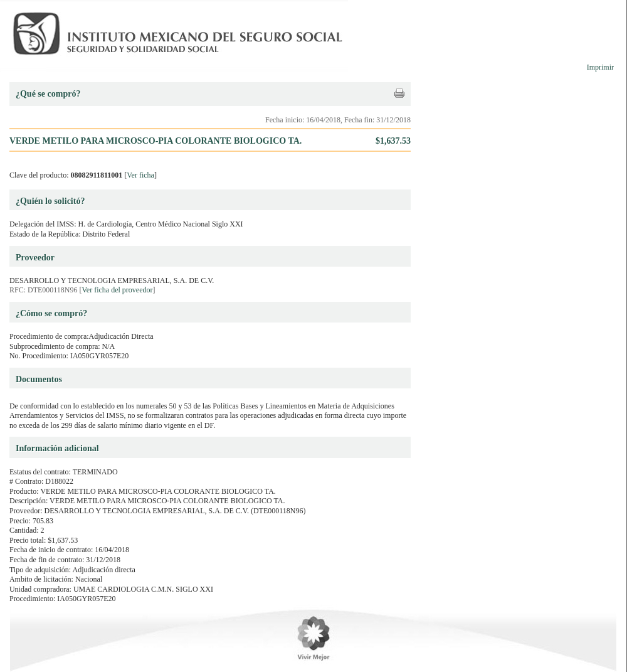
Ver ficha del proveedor (118, 290)
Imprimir (600, 67)
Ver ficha (140, 175)
